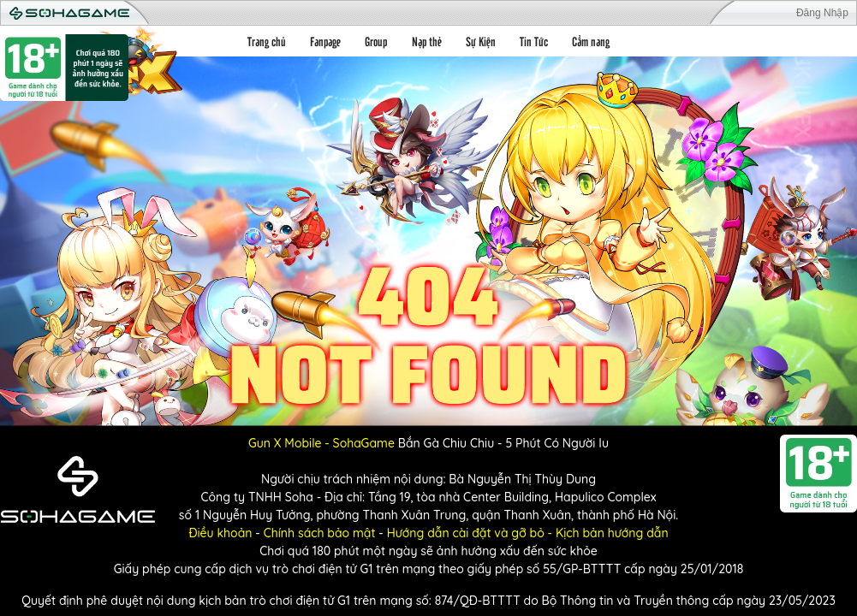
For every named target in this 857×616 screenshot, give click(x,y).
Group (376, 41)
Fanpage (325, 41)
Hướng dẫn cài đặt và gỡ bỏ (466, 533)
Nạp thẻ (427, 41)
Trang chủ (267, 41)
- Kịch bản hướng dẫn (607, 533)
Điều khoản (220, 533)
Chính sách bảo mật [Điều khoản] (320, 533)
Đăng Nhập (822, 13)
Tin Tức (534, 41)
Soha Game (69, 14)
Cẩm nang (591, 41)
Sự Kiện (481, 41)
